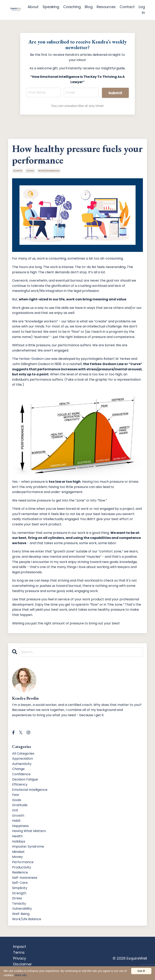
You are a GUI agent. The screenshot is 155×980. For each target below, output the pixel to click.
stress (30, 171)
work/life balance (49, 171)
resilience (20, 872)
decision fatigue (25, 779)
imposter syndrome (28, 846)
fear (16, 795)
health (17, 836)
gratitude (20, 805)
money (17, 857)
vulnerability (22, 909)
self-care (20, 883)
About (33, 7)
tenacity (19, 903)
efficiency (20, 784)
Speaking (51, 7)
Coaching (72, 7)
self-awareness (25, 878)
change (18, 769)
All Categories (23, 753)
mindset (18, 852)
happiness (20, 826)
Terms (19, 952)
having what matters (29, 831)
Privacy (20, 958)
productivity (22, 867)
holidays (19, 841)
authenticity (22, 764)
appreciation (23, 759)
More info (21, 975)
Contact (127, 7)
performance (23, 862)
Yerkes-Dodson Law (35, 359)
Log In (142, 10)
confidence (21, 774)
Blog (89, 7)
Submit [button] (115, 93)
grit (15, 810)
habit (16, 821)
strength (19, 893)
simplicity (20, 888)
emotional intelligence (30, 790)
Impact (20, 947)
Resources (106, 7)
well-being (21, 914)
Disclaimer (23, 964)
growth (18, 171)
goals (17, 800)
